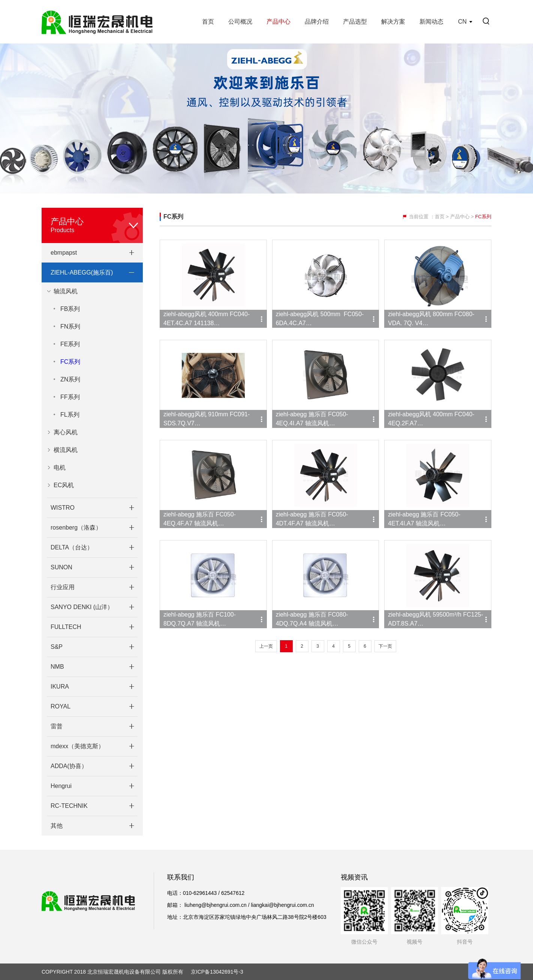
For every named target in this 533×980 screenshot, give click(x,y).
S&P (57, 647)
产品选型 (355, 22)
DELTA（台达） (72, 547)
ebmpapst (64, 253)
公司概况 (240, 22)
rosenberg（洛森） (76, 528)
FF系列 (70, 397)
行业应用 (63, 587)
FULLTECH (66, 627)
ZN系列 (70, 379)
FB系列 (70, 309)
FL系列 (70, 415)
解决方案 (393, 22)
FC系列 (70, 362)
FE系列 (70, 344)
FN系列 (70, 326)
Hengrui (61, 786)
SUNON (61, 567)
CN (462, 22)
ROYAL (61, 706)
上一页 (266, 646)
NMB (57, 667)
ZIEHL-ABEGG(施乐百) (82, 272)
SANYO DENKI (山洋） (82, 607)
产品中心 (278, 22)
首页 (208, 22)
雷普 (57, 726)
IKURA (60, 687)
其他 (57, 826)
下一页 (385, 646)
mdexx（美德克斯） (77, 746)
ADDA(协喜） (69, 766)
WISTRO (63, 508)
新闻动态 (431, 22)
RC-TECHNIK (69, 806)
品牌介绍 (317, 22)
